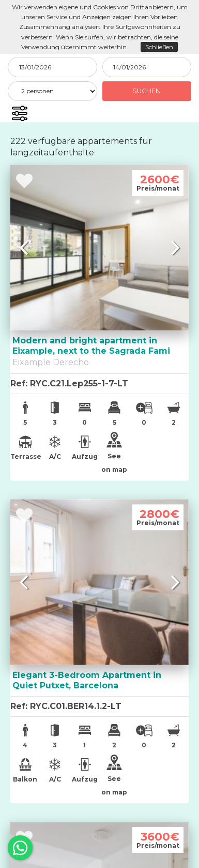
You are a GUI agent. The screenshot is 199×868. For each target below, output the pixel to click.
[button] (19, 113)
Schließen (159, 47)
